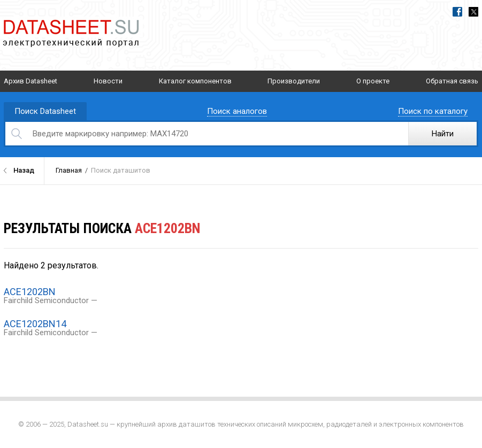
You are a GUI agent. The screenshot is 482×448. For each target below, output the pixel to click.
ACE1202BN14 (35, 324)
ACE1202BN (30, 292)
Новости (108, 81)
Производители (294, 81)
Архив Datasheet (30, 81)
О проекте (373, 81)
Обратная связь (452, 81)
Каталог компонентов (195, 81)
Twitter (473, 12)
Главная (69, 170)
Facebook (457, 12)
